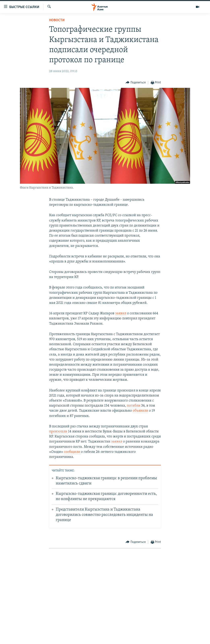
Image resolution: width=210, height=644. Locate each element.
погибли (134, 406)
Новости (57, 20)
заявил (121, 313)
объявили (140, 411)
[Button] (136, 83)
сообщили (72, 452)
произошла (59, 432)
